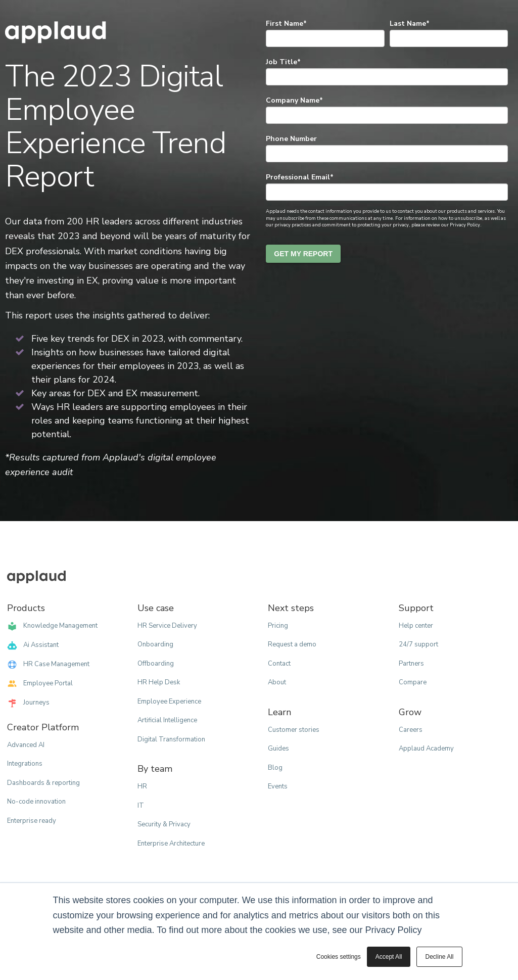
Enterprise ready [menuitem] (32, 821)
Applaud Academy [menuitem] (426, 749)
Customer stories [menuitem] (294, 730)
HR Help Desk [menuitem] (159, 682)
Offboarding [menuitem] (156, 664)
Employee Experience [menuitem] (169, 702)
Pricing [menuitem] (278, 626)
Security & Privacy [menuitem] (164, 824)
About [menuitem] (277, 682)
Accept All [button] (389, 957)
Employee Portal (40, 684)
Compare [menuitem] (413, 682)
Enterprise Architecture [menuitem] (171, 844)
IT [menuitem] (141, 806)
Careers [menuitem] (411, 730)
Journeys (28, 703)
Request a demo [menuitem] (292, 644)
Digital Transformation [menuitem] (171, 739)
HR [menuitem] (142, 786)
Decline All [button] (439, 957)
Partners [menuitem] (411, 664)
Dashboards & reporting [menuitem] (43, 783)
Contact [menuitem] (279, 664)
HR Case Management (48, 665)
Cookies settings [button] (339, 957)
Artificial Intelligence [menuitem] (167, 720)
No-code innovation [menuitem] (36, 802)
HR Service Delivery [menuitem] (167, 626)
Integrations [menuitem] (25, 764)
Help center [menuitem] (416, 626)
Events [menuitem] (278, 786)
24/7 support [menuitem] (418, 644)
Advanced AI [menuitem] (26, 745)
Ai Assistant (33, 645)
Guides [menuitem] (278, 749)
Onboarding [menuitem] (155, 644)
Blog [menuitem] (275, 768)
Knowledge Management (52, 626)
